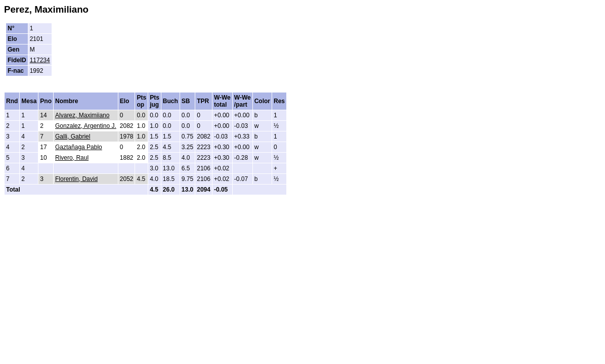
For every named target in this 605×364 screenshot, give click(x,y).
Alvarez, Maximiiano (82, 115)
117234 (40, 60)
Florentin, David (76, 179)
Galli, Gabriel (73, 136)
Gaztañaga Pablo (79, 147)
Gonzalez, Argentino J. (86, 126)
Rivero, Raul (72, 158)
